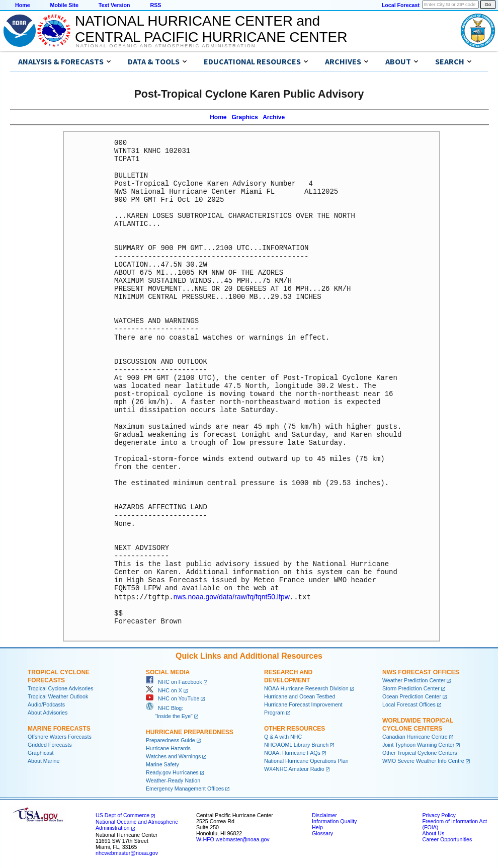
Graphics (245, 117)
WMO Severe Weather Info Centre (423, 760)
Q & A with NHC (283, 736)
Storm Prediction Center (411, 688)
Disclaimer (324, 815)
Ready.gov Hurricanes (172, 772)
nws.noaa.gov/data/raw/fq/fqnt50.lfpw (232, 597)
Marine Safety (162, 764)
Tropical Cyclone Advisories (61, 688)
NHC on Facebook (174, 681)
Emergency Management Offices (185, 788)
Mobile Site (64, 5)
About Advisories (48, 712)
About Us (433, 833)
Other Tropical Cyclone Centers (420, 752)
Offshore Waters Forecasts (60, 736)
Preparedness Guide (171, 740)
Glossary (322, 833)
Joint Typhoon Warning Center (418, 744)
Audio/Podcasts (46, 704)
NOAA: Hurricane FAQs (292, 752)
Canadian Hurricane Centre (415, 736)
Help (317, 827)
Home (23, 5)
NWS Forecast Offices (421, 672)
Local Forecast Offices (409, 704)
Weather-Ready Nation (173, 780)
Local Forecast (401, 5)
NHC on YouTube (173, 698)
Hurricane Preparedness (190, 732)
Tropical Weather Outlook (58, 696)
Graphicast (41, 752)
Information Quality (334, 821)
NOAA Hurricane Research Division (306, 688)
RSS (155, 5)
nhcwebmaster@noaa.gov (127, 852)
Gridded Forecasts (50, 744)
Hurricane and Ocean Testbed (300, 696)
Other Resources (295, 728)
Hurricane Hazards (168, 748)
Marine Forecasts (59, 728)
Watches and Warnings (173, 756)
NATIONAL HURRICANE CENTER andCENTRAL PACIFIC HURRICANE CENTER (211, 29)
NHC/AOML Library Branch (296, 744)
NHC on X (164, 690)
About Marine (44, 760)
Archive (274, 117)
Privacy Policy (439, 815)
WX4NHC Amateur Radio (294, 768)
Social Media (168, 672)
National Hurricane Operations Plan (306, 760)
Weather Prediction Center (414, 680)
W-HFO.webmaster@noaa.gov (233, 839)
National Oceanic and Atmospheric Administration (166, 46)
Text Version (114, 5)
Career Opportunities (447, 839)
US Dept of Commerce (122, 815)
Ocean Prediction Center (412, 696)
